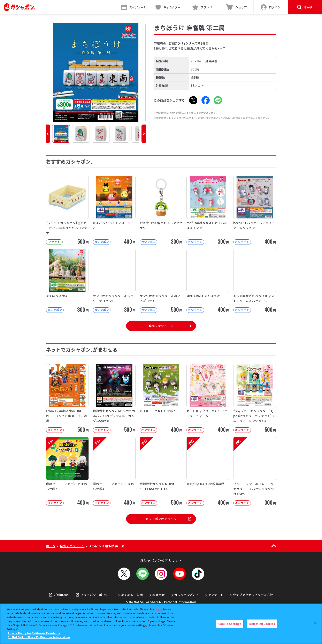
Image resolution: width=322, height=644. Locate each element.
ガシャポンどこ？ (186, 595)
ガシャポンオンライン (168, 519)
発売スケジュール (161, 326)
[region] (161, 624)
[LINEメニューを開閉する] (143, 574)
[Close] (315, 623)
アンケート (216, 595)
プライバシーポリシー (94, 595)
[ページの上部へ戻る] (274, 546)
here (159, 609)
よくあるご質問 (132, 595)
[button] (48, 134)
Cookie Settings (230, 624)
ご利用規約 (59, 595)
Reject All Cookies (262, 624)
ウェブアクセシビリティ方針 (253, 595)
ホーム (51, 546)
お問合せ (158, 595)
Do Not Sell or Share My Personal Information (163, 602)
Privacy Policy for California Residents (34, 633)
